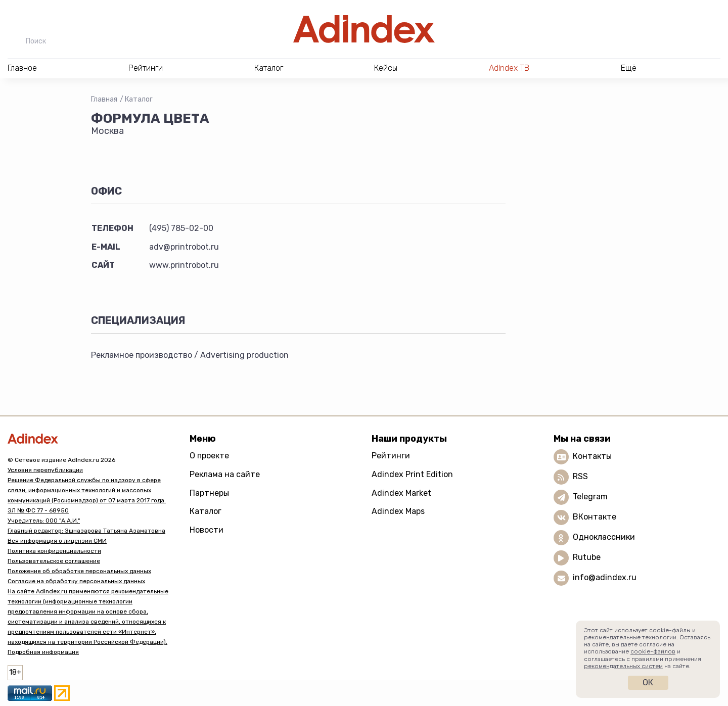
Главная (104, 99)
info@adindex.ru (605, 578)
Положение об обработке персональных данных (79, 571)
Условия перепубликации (45, 470)
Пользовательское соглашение (54, 561)
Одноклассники (604, 537)
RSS (580, 477)
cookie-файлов (653, 651)
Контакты (592, 457)
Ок (648, 683)
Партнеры (209, 493)
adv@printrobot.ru (184, 247)
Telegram (590, 497)
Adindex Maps (398, 511)
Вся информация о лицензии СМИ (57, 541)
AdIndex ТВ (509, 68)
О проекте (209, 456)
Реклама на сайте (225, 474)
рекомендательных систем (623, 666)
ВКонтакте (595, 517)
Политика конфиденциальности (54, 551)
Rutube (587, 558)
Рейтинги (391, 456)
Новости (207, 530)
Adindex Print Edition (412, 474)
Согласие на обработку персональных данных (76, 581)
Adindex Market (401, 493)
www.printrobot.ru (184, 265)
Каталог (139, 99)
